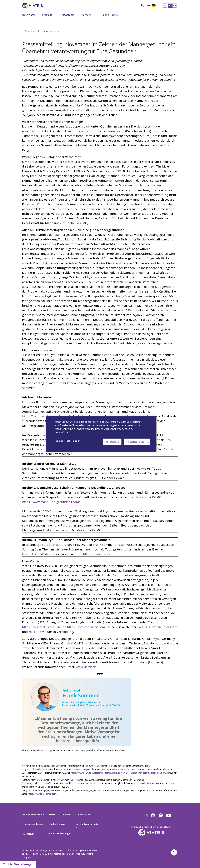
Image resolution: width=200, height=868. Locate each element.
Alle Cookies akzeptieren (137, 442)
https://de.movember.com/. (41, 416)
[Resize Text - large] (174, 6)
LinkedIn (155, 627)
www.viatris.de (86, 667)
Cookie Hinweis (110, 15)
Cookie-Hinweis (57, 824)
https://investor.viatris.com (86, 627)
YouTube (35, 632)
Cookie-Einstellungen (60, 834)
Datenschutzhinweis (60, 814)
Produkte (47, 15)
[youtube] (169, 815)
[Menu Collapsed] (40, 15)
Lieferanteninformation (87, 825)
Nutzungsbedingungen (33, 825)
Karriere (86, 15)
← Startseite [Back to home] (29, 31)
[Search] (48, 5)
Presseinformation (48, 31)
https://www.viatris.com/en (41, 627)
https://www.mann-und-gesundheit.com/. (51, 502)
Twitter (142, 627)
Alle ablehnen (112, 442)
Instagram (170, 627)
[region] (101, 434)
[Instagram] (153, 815)
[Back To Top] (174, 852)
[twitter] (161, 815)
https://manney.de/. (97, 554)
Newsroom (68, 15)
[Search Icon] (142, 5)
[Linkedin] (146, 815)
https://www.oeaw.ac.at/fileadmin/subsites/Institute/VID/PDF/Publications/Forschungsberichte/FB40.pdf (120, 773)
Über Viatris (29, 15)
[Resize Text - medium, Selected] (170, 6)
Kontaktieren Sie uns (34, 814)
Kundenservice (83, 814)
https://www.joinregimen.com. (42, 794)
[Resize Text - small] (165, 6)
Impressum (29, 834)
